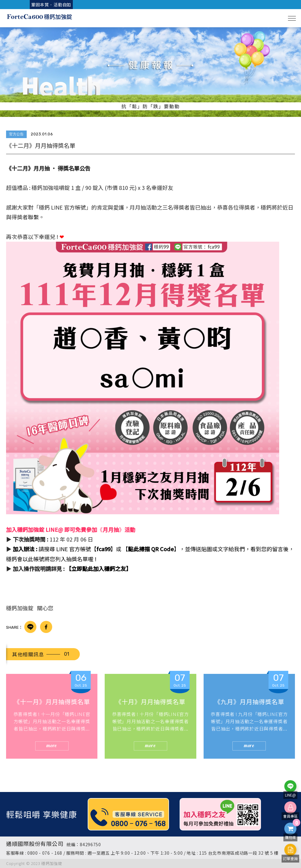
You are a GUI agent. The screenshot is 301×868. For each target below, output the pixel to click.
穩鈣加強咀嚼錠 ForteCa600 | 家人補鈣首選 (39, 18)
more (52, 745)
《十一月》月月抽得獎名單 (52, 702)
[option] (150, 72)
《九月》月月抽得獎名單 (249, 702)
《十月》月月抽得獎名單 (150, 702)
